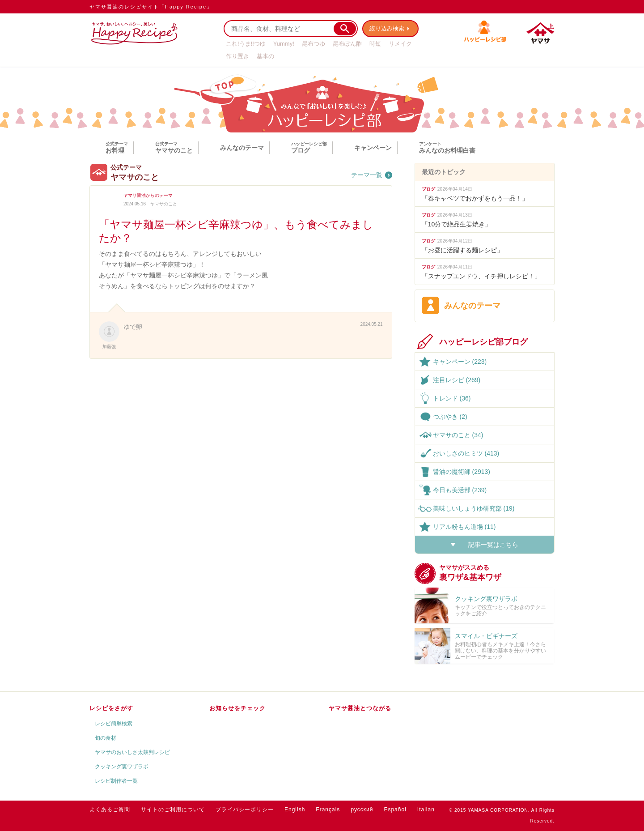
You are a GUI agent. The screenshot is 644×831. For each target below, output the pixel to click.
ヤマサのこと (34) (458, 435)
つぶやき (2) (450, 417)
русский (362, 810)
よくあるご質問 (110, 810)
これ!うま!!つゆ (246, 44)
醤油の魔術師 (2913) (462, 472)
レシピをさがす (111, 708)
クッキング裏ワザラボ (122, 767)
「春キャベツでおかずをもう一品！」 (475, 198)
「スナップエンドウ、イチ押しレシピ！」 (481, 276)
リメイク (400, 44)
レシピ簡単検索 (114, 724)
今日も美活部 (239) (460, 490)
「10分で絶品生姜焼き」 (457, 224)
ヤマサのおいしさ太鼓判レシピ (132, 752)
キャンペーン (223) (460, 362)
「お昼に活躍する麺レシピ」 (462, 250)
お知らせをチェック (237, 708)
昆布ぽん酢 (347, 44)
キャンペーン (373, 148)
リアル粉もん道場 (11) (464, 527)
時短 (375, 44)
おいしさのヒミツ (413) (466, 453)
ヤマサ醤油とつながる (360, 708)
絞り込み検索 (387, 28)
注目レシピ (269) (457, 380)
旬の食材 (106, 738)
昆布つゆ (314, 44)
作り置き (237, 56)
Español (395, 810)
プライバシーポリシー (245, 810)
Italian (426, 810)
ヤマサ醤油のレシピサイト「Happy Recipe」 (151, 7)
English (295, 810)
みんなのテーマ (242, 148)
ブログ (428, 189)
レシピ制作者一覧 (116, 781)
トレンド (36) (452, 398)
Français (328, 810)
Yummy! (284, 44)
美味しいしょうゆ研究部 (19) (474, 508)
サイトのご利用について (173, 810)
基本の (265, 56)
